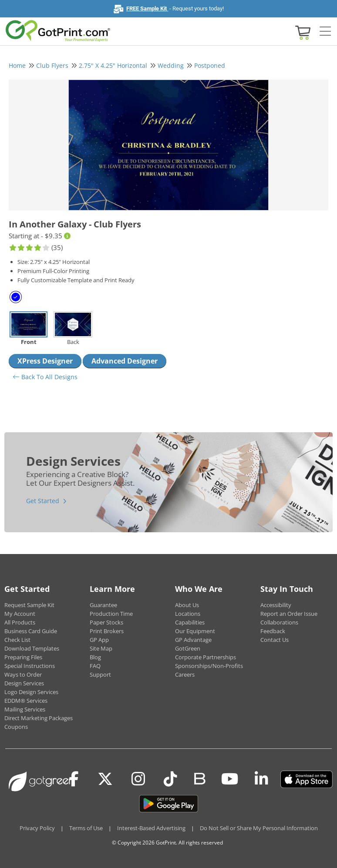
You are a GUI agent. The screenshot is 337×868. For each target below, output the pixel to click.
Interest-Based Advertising (151, 828)
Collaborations (279, 622)
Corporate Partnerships (206, 657)
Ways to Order (23, 674)
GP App (99, 640)
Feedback (273, 631)
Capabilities (190, 622)
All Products (20, 622)
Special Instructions (30, 666)
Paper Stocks (106, 622)
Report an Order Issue (289, 614)
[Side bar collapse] (325, 32)
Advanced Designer (125, 361)
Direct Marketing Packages (39, 718)
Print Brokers (107, 631)
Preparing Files (23, 657)
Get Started (43, 501)
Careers (185, 674)
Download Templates (32, 648)
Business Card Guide (31, 631)
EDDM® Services (26, 701)
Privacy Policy (37, 828)
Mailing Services (25, 709)
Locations (188, 614)
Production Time (111, 614)
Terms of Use (86, 828)
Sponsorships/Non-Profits (209, 666)
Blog (95, 657)
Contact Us (275, 640)
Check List (17, 640)
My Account (20, 614)
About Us (187, 605)
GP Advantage (193, 640)
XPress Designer (45, 361)
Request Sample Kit (29, 605)
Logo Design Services (31, 692)
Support (100, 674)
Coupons (16, 727)
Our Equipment (195, 631)
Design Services (24, 683)
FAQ (95, 666)
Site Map (101, 648)
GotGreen (188, 648)
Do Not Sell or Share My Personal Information (259, 828)
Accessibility (276, 605)
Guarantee (103, 605)
